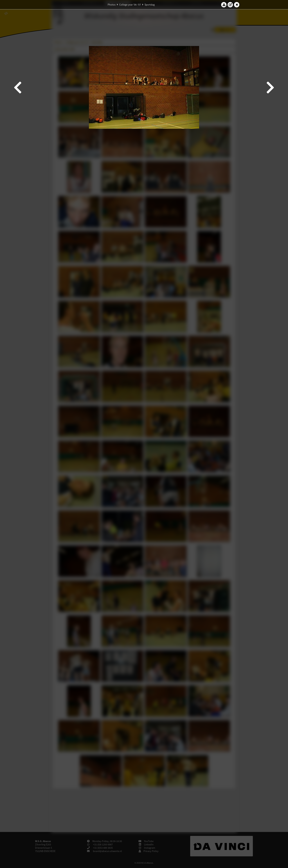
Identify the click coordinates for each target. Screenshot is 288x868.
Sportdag (150, 5)
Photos (112, 5)
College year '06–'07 (130, 5)
